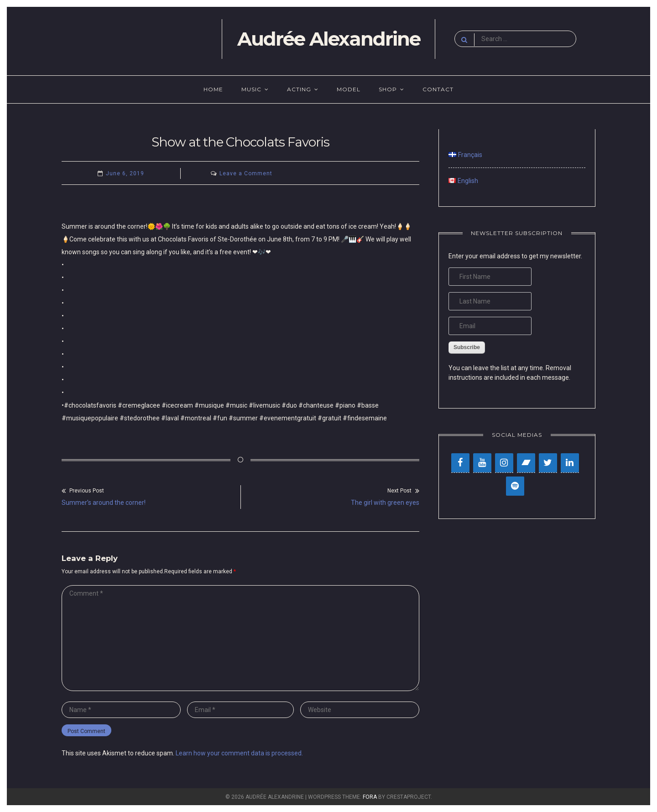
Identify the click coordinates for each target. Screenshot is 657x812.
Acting (299, 89)
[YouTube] (482, 463)
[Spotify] (515, 486)
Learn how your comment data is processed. (239, 753)
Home (213, 89)
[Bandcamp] (526, 463)
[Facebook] (460, 463)
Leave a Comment (246, 173)
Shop (388, 89)
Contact (438, 89)
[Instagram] (504, 463)
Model (349, 89)
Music (251, 89)
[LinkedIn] (570, 463)
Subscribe (467, 347)
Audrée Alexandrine (329, 39)
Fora (370, 797)
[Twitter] (548, 463)
